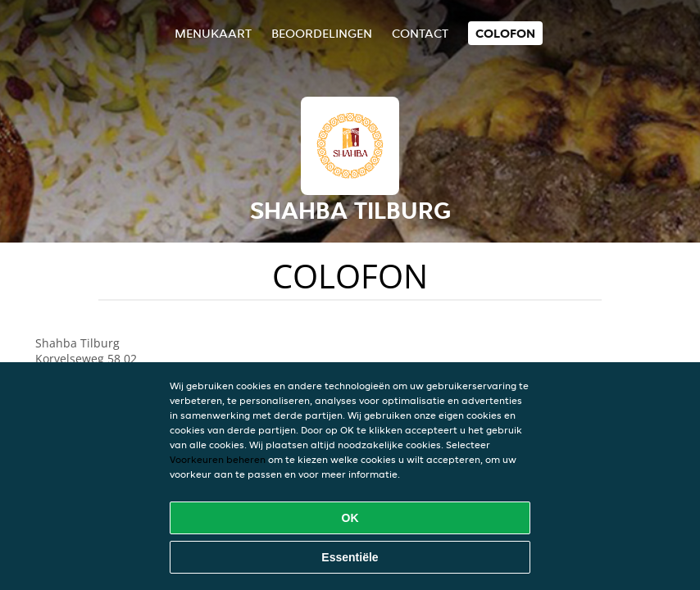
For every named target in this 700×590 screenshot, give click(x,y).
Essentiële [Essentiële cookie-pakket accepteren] (350, 557)
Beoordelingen (322, 33)
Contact (420, 33)
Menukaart (213, 33)
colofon (505, 33)
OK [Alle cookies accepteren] (350, 518)
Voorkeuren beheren (218, 459)
